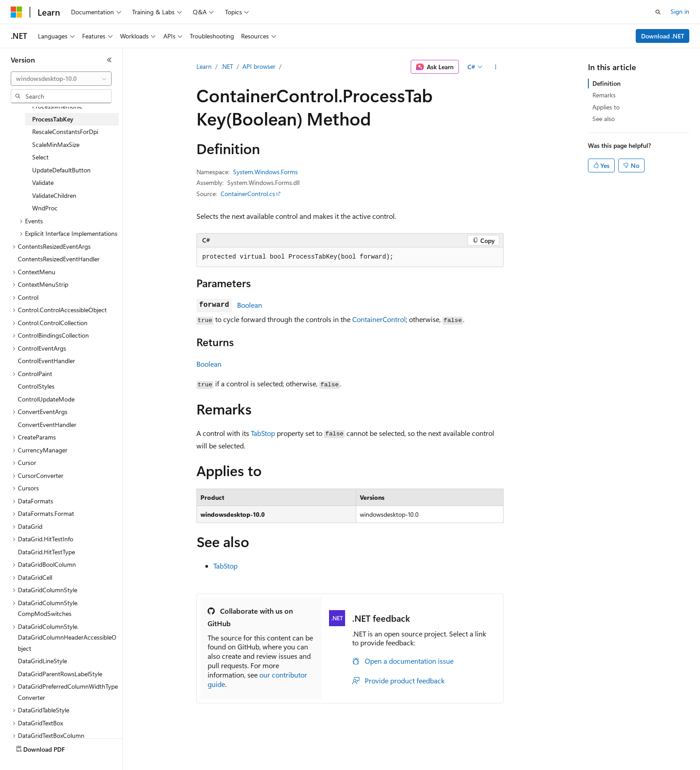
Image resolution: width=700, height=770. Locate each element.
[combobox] (61, 79)
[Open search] (658, 12)
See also (604, 119)
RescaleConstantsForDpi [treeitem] (65, 132)
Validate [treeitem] (43, 182)
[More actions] (496, 67)
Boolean (250, 305)
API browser (259, 66)
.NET (227, 66)
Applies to (606, 107)
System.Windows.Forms (265, 172)
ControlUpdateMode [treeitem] (46, 399)
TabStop (263, 433)
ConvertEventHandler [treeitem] (47, 425)
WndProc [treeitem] (45, 208)
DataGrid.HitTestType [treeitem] (46, 552)
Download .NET (663, 36)
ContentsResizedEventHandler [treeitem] (59, 259)
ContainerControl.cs (248, 194)
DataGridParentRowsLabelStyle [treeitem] (60, 674)
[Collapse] (109, 60)
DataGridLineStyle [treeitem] (42, 661)
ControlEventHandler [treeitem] (46, 361)
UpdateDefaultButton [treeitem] (61, 170)
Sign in (680, 11)
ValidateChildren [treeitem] (54, 195)
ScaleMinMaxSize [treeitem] (56, 144)
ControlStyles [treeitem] (36, 386)
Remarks (604, 95)
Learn (204, 66)
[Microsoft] (17, 12)
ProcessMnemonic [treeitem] (57, 106)
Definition (606, 83)
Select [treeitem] (40, 157)
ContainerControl (379, 319)
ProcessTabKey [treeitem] (53, 119)
